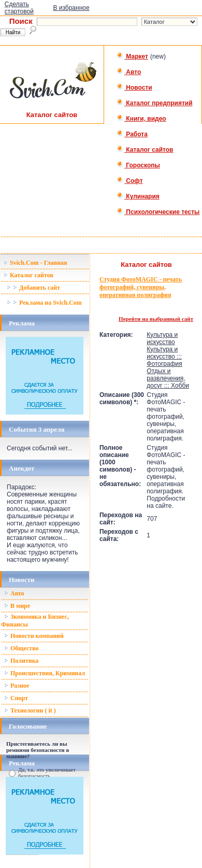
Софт (130, 181)
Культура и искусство (162, 338)
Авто (129, 72)
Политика (21, 661)
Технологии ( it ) (30, 710)
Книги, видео (141, 119)
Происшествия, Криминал (45, 673)
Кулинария (138, 196)
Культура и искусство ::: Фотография (164, 357)
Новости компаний (34, 636)
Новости (134, 88)
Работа (132, 134)
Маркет (132, 56)
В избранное (71, 8)
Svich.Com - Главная (35, 263)
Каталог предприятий (155, 103)
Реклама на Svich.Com (44, 303)
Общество (21, 648)
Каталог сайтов (145, 150)
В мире (17, 606)
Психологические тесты (158, 212)
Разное (17, 686)
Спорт (16, 698)
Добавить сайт (33, 288)
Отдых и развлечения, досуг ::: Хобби (168, 378)
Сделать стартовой (19, 8)
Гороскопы (138, 165)
